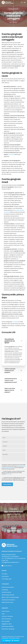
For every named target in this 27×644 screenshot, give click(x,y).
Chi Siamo (5, 574)
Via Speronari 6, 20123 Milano (10, 557)
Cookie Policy (5, 638)
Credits (18, 638)
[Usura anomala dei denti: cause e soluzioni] (13, 512)
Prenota (16, 641)
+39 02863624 (9, 558)
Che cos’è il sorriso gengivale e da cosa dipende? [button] (14, 341)
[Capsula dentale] (13, 530)
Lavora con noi (7, 566)
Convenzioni (5, 576)
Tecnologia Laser (7, 579)
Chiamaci (8, 641)
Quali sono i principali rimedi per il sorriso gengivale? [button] (14, 371)
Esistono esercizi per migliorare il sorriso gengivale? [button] (14, 390)
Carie (3, 614)
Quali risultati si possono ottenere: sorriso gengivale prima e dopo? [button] (14, 380)
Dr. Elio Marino (14, 22)
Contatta (15, 322)
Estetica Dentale (13, 9)
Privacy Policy (9, 474)
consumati (11, 155)
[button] (25, 3)
